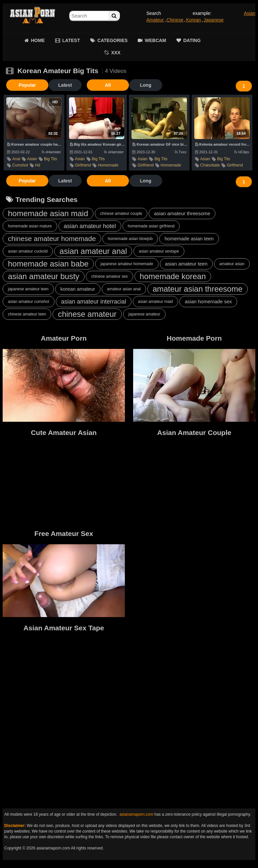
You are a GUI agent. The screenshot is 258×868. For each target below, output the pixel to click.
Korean (193, 20)
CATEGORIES (113, 40)
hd (37, 165)
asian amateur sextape (159, 251)
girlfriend (83, 165)
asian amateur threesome (182, 213)
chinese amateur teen (27, 314)
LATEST (71, 40)
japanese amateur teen (28, 289)
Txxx (181, 152)
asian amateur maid (155, 302)
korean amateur (78, 289)
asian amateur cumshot (29, 302)
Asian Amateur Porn (32, 17)
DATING (192, 40)
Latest (55, 85)
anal (16, 159)
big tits (50, 159)
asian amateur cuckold (28, 251)
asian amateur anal (93, 251)
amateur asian (232, 264)
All (93, 85)
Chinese (175, 20)
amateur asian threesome (198, 289)
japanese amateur (144, 314)
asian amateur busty (44, 276)
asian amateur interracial (94, 302)
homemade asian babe (48, 264)
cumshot (20, 165)
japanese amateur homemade (127, 264)
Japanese (214, 20)
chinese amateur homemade (52, 239)
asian (32, 159)
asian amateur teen (186, 264)
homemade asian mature (30, 226)
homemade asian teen (189, 239)
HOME (38, 40)
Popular (22, 85)
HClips (241, 152)
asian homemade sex (208, 301)
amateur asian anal (124, 289)
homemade (108, 165)
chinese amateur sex (110, 276)
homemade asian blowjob (130, 239)
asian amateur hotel (90, 226)
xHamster (51, 152)
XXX (116, 53)
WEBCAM (155, 40)
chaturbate (210, 165)
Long (127, 85)
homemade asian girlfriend (151, 226)
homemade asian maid (48, 213)
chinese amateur (87, 314)
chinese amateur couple (121, 214)
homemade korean (173, 276)
